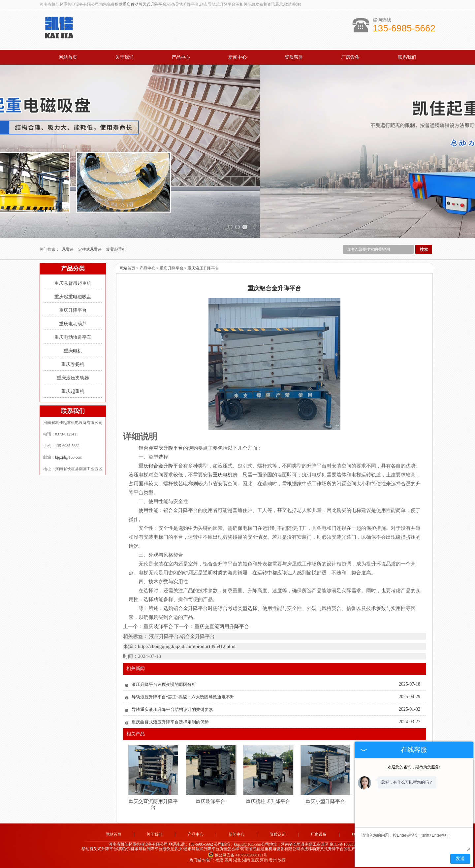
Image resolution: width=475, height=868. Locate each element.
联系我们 (407, 57)
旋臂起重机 (116, 249)
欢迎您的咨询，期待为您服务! (414, 767)
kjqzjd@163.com (69, 457)
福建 (219, 860)
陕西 (282, 860)
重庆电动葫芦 (73, 324)
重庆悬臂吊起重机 (73, 283)
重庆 (255, 860)
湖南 (246, 860)
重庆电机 (73, 351)
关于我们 (124, 57)
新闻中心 (237, 57)
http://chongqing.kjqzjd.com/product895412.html (187, 646)
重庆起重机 (73, 391)
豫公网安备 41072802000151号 (237, 855)
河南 (264, 860)
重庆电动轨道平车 (73, 337)
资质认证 (278, 834)
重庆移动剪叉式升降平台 (144, 4)
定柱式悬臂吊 (91, 249)
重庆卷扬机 (73, 364)
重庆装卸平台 (158, 627)
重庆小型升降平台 (325, 801)
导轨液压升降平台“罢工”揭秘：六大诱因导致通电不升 (183, 697)
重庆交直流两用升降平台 (222, 627)
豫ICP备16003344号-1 (348, 844)
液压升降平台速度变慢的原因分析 (164, 684)
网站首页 (68, 57)
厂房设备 (350, 57)
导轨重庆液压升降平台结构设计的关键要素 (172, 709)
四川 (228, 860)
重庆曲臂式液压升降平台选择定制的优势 (170, 722)
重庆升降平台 (73, 310)
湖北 (237, 860)
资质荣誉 (294, 57)
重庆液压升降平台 (203, 268)
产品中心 (181, 57)
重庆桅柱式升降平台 (268, 801)
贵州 (273, 860)
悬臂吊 (68, 249)
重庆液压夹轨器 (73, 378)
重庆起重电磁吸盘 (73, 297)
